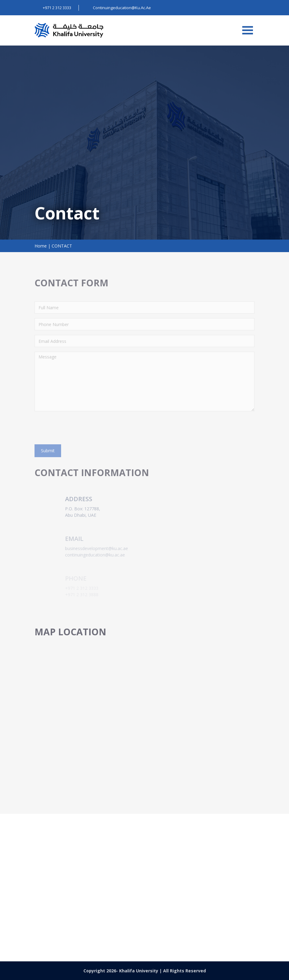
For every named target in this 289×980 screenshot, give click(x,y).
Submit (48, 451)
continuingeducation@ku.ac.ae (178, 921)
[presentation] (81, 428)
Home (41, 246)
